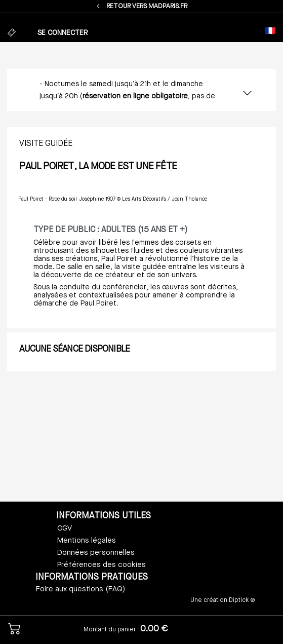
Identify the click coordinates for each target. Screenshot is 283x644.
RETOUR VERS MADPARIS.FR (141, 6)
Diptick (238, 600)
